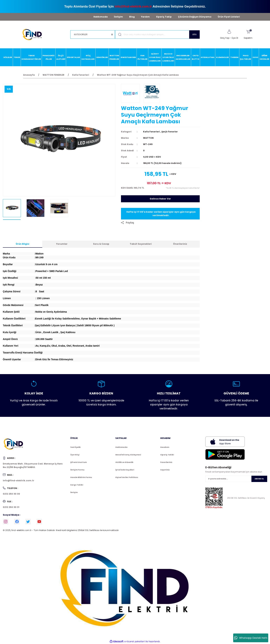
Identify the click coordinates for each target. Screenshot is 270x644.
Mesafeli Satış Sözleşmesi (128, 455)
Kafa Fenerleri (151, 132)
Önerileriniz (180, 244)
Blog (132, 17)
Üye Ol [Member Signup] (235, 38)
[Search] (157, 35)
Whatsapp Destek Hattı (251, 638)
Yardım (145, 17)
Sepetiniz (165, 470)
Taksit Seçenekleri (141, 244)
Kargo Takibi (77, 485)
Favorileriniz (166, 462)
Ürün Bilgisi (23, 244)
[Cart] (248, 35)
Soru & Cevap (101, 244)
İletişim (118, 17)
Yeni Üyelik (75, 447)
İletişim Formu (77, 470)
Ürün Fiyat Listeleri (229, 17)
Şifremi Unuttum (79, 462)
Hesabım (165, 447)
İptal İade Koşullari (125, 470)
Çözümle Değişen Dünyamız (195, 17)
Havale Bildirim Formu (81, 477)
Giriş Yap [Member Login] (225, 38)
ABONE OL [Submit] (259, 479)
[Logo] (34, 34)
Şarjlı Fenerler (170, 132)
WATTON (148, 138)
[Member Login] (229, 32)
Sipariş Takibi (167, 455)
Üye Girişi (75, 455)
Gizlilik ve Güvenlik (124, 462)
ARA (194, 34)
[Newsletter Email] (236, 479)
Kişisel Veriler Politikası (127, 477)
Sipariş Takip (164, 17)
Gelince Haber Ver (160, 199)
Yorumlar (62, 244)
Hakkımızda (101, 17)
